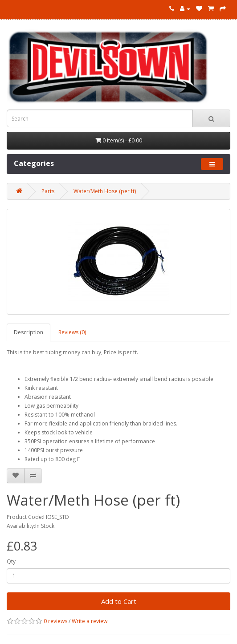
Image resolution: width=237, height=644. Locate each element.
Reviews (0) (72, 332)
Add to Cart (119, 601)
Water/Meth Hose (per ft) (105, 191)
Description (29, 332)
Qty (11, 561)
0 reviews (55, 621)
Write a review (90, 621)
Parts (48, 191)
